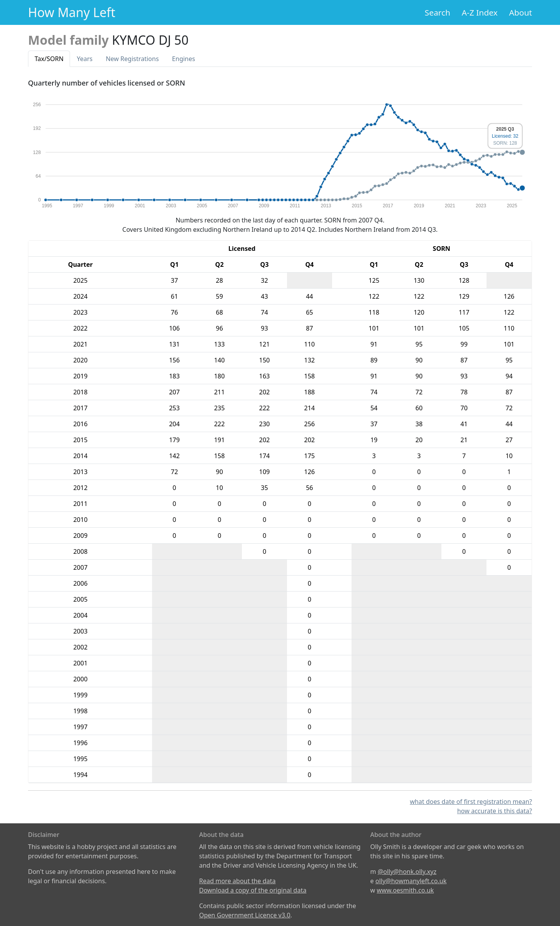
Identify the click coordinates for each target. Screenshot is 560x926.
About (521, 12)
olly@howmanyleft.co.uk (411, 881)
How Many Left (72, 12)
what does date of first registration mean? (471, 802)
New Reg (132, 59)
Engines (183, 59)
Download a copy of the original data (253, 890)
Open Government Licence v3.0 (245, 915)
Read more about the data (237, 881)
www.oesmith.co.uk (405, 890)
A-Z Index (479, 12)
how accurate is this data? (494, 811)
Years (85, 59)
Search (437, 12)
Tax (49, 59)
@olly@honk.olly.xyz (407, 872)
